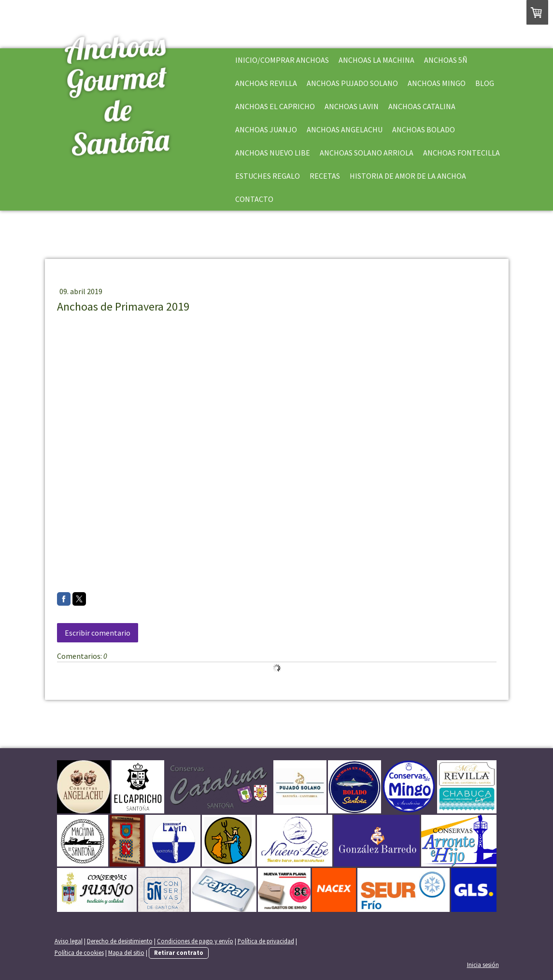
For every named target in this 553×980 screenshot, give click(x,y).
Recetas (325, 176)
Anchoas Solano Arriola (367, 153)
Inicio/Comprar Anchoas (282, 60)
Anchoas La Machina (376, 60)
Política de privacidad (266, 941)
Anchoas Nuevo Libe (273, 153)
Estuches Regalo (268, 176)
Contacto (254, 199)
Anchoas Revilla (266, 83)
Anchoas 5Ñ (446, 60)
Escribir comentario (98, 633)
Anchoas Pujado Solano (352, 83)
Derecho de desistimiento (120, 941)
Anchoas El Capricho (275, 106)
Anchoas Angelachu (345, 129)
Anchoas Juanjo (266, 129)
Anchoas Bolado (424, 129)
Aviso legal (69, 941)
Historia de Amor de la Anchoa (408, 176)
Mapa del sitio (126, 952)
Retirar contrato (179, 952)
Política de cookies (79, 952)
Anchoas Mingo (437, 83)
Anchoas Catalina (422, 106)
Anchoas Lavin (352, 106)
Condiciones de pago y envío (195, 941)
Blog (485, 83)
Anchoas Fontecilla (461, 153)
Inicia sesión (483, 965)
